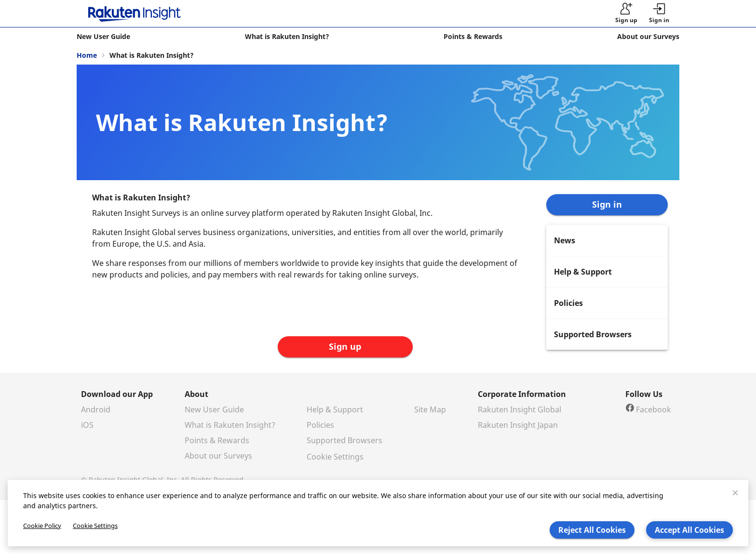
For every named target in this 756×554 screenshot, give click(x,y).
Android (96, 409)
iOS (87, 425)
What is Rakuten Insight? (230, 425)
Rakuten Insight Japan (518, 425)
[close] (735, 493)
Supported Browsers (344, 440)
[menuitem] (607, 240)
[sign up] (626, 13)
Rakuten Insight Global (520, 409)
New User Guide (214, 409)
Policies (320, 425)
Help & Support (335, 409)
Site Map (430, 409)
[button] (659, 13)
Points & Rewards (217, 440)
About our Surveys (218, 456)
